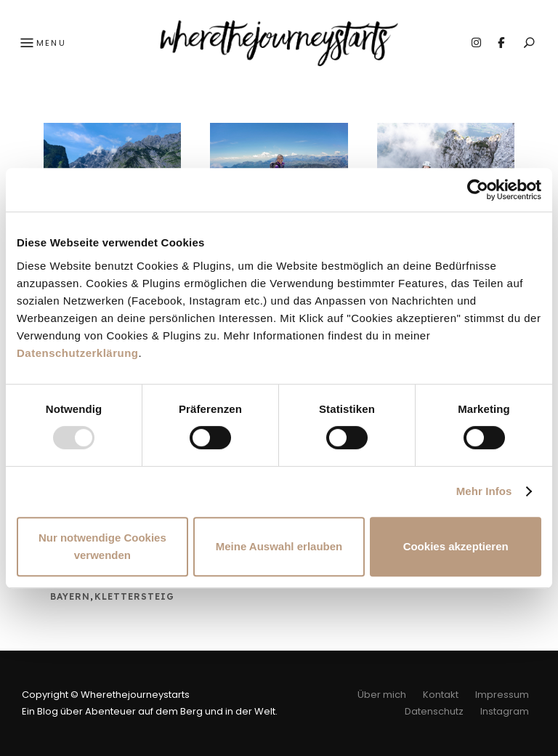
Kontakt (441, 695)
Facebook (501, 43)
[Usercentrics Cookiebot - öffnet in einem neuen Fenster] (478, 190)
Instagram (476, 43)
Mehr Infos (484, 491)
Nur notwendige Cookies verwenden (102, 546)
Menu (41, 44)
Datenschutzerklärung (78, 353)
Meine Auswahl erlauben (279, 546)
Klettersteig (134, 596)
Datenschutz (434, 711)
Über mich (382, 695)
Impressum (502, 695)
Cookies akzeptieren (456, 546)
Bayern (70, 596)
